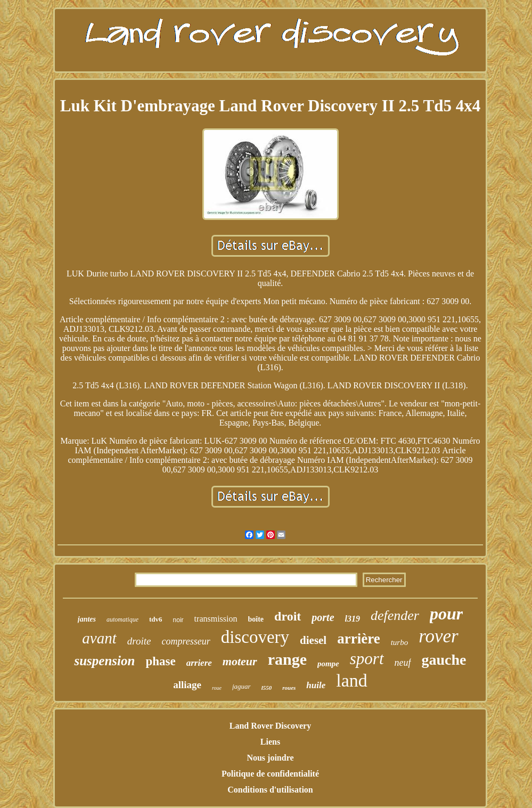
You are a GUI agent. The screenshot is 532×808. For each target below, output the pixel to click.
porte (323, 617)
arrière (358, 639)
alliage (187, 685)
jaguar (242, 686)
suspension (104, 661)
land (352, 680)
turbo (400, 642)
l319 (353, 619)
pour (446, 614)
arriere (199, 663)
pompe (328, 664)
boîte (256, 619)
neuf (403, 663)
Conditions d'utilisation (270, 790)
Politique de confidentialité (270, 774)
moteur (240, 661)
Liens (270, 742)
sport (367, 659)
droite (139, 641)
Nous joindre (270, 758)
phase (160, 661)
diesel (313, 640)
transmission (216, 619)
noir (178, 620)
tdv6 (156, 619)
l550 (267, 688)
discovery (255, 637)
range (287, 659)
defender (395, 615)
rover (439, 636)
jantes (87, 619)
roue (217, 688)
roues (289, 688)
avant (99, 638)
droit (288, 616)
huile (316, 685)
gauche (444, 660)
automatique (122, 619)
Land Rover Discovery (270, 726)
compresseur (186, 641)
